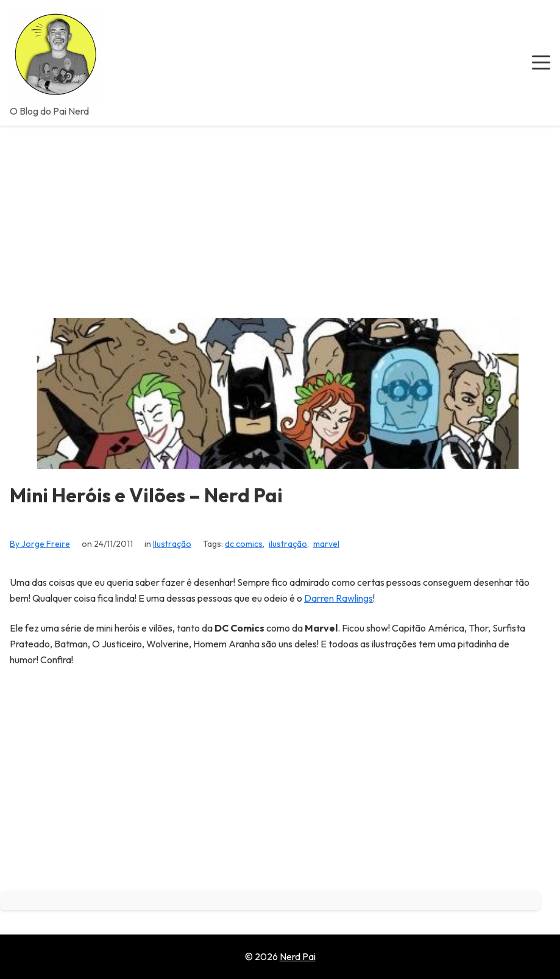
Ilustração (172, 544)
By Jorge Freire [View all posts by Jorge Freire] (40, 544)
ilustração (288, 544)
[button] (541, 63)
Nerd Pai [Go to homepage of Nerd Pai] (298, 956)
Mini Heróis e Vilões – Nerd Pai (146, 495)
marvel (326, 544)
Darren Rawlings (338, 598)
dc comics (244, 544)
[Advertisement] (280, 217)
